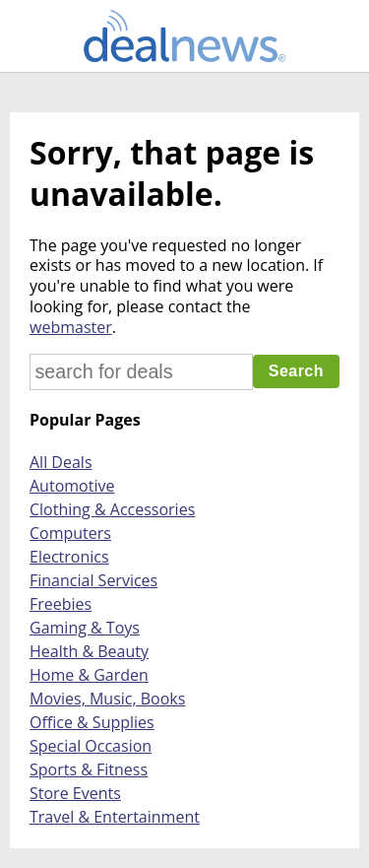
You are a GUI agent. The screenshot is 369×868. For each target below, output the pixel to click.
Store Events (75, 793)
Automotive (72, 486)
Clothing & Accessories (112, 509)
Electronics (69, 557)
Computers (70, 533)
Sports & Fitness (89, 769)
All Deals (61, 462)
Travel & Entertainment (115, 817)
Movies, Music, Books (107, 699)
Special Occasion (91, 746)
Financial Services (93, 580)
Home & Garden (89, 675)
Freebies (61, 604)
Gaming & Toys (85, 628)
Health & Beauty (89, 651)
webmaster (71, 327)
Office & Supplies (92, 722)
